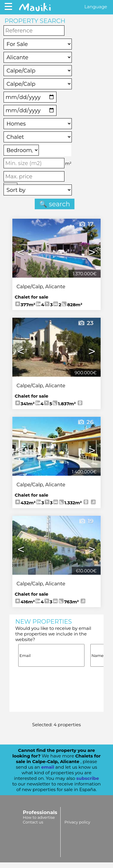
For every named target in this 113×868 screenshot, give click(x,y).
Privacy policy (77, 822)
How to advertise (39, 817)
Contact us (33, 822)
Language (96, 7)
